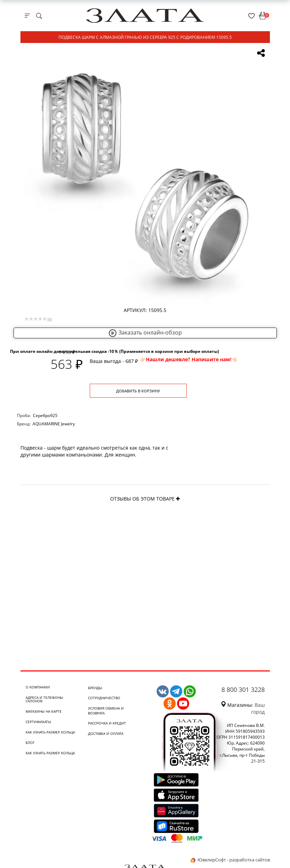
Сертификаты (38, 722)
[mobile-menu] (27, 16)
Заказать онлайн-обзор (145, 332)
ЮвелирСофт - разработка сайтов (230, 860)
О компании (38, 687)
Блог (30, 743)
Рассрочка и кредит (107, 723)
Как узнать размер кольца (50, 732)
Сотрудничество (104, 698)
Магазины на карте (44, 711)
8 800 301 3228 (243, 689)
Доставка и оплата (106, 734)
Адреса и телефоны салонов (44, 699)
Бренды (95, 688)
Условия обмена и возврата (106, 711)
